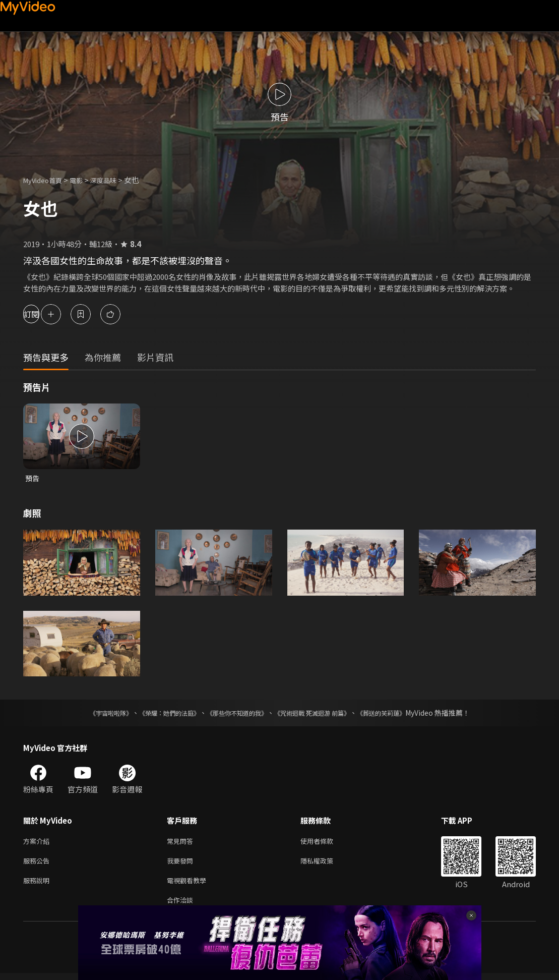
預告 (33, 478)
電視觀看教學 (190, 885)
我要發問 (182, 864)
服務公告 (38, 864)
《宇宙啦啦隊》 (91, 714)
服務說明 (38, 885)
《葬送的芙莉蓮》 (401, 714)
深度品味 (114, 180)
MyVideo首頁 (46, 180)
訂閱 (43, 314)
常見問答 (182, 843)
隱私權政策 (325, 864)
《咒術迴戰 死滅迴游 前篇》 (322, 714)
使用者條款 (325, 843)
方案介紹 (38, 843)
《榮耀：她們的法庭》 (158, 714)
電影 (84, 180)
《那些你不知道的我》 (235, 714)
